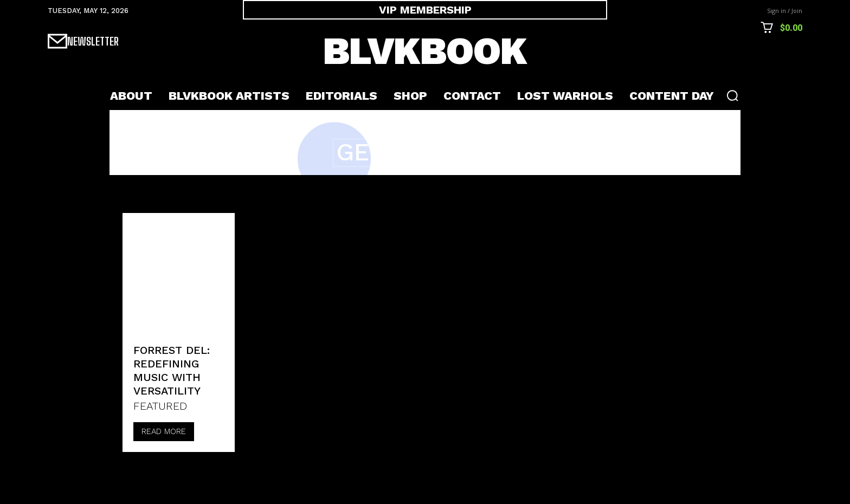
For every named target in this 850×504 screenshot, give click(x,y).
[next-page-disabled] (161, 470)
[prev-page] (134, 470)
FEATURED (160, 406)
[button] (732, 95)
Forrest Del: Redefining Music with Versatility (172, 370)
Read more (164, 431)
